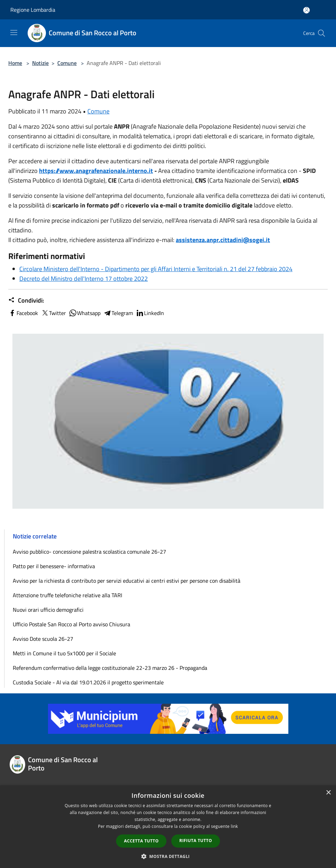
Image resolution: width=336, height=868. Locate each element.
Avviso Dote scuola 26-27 (43, 639)
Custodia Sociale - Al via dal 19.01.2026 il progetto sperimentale (88, 682)
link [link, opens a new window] (234, 826)
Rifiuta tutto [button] (196, 841)
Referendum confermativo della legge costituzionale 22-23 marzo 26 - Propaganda (110, 668)
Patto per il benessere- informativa (54, 566)
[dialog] (168, 827)
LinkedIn (150, 313)
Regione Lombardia (33, 10)
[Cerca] (321, 33)
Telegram (118, 313)
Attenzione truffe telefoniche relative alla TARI (68, 595)
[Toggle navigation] (14, 33)
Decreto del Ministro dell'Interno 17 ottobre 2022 (84, 279)
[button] (168, 856)
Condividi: (26, 301)
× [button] (328, 793)
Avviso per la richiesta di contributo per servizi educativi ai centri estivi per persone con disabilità (127, 581)
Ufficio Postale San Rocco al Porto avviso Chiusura (71, 624)
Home (15, 63)
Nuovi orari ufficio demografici (48, 610)
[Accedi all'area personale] (306, 10)
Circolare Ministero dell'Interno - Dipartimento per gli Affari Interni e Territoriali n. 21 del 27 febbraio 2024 (156, 269)
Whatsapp (85, 313)
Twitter (53, 313)
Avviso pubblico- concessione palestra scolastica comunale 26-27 (89, 552)
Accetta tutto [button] (141, 841)
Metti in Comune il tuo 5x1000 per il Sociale (64, 653)
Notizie (40, 63)
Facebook (23, 313)
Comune (67, 63)
